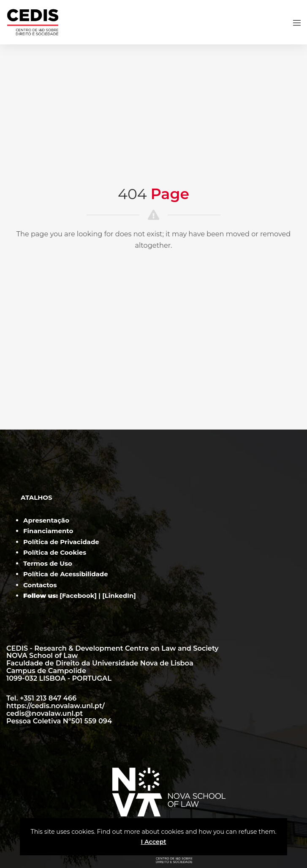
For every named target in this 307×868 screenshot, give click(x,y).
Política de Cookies (55, 552)
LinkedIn (119, 596)
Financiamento (48, 531)
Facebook (78, 596)
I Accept (153, 842)
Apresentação (46, 520)
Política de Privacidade (61, 542)
